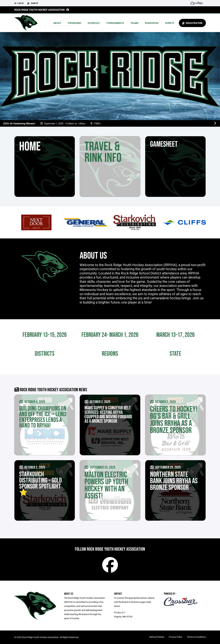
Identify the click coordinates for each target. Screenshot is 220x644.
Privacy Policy (176, 637)
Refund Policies (157, 637)
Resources (152, 23)
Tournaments (115, 23)
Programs (74, 23)
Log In (19, 3)
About (57, 23)
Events (170, 23)
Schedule (94, 23)
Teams (134, 23)
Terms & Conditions (196, 637)
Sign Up (33, 3)
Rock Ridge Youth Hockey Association (39, 10)
